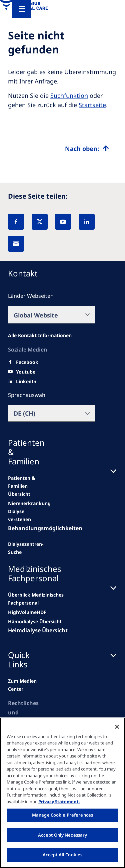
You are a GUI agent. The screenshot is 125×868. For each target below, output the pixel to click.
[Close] (117, 727)
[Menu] (22, 9)
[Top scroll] (87, 149)
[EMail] (16, 244)
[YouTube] (63, 222)
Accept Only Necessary (63, 835)
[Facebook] (16, 222)
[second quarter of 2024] (22, 515)
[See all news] (26, 548)
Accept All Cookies (62, 855)
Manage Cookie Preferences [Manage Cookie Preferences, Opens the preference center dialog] (62, 815)
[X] (40, 222)
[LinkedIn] (87, 222)
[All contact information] (40, 336)
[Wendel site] (29, 503)
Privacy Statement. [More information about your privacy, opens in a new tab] (59, 802)
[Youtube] (26, 372)
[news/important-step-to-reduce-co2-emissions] (22, 486)
